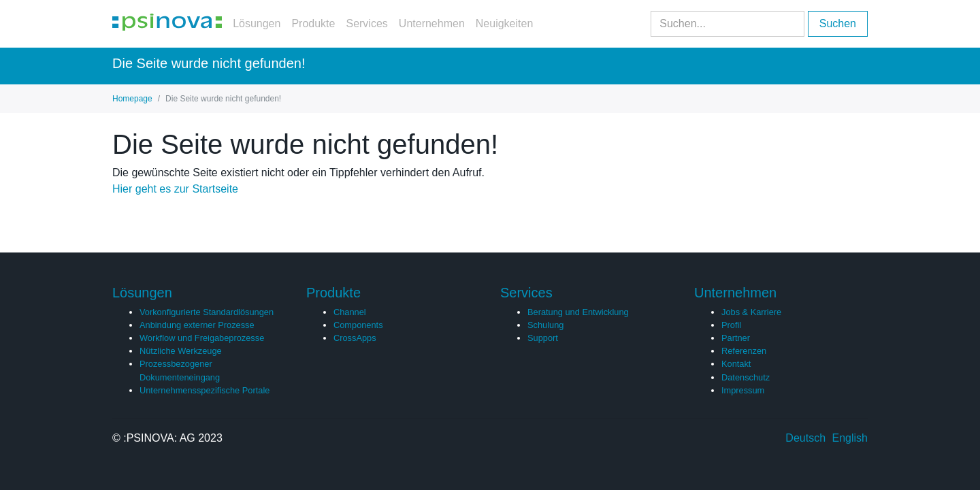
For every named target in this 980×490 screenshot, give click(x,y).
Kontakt (736, 364)
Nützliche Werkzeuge (181, 351)
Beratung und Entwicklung (578, 312)
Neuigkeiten (505, 23)
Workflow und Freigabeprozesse (202, 338)
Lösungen (257, 23)
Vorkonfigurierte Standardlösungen (207, 312)
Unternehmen (432, 23)
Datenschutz (746, 377)
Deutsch (805, 438)
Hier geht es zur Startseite (175, 189)
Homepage (132, 99)
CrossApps (355, 338)
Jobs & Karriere (751, 312)
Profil (731, 325)
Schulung (545, 325)
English (850, 438)
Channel (350, 312)
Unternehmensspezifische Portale (205, 390)
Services (366, 23)
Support (543, 338)
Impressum (743, 390)
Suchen (838, 23)
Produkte (313, 23)
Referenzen (744, 351)
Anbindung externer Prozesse (197, 325)
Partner (736, 338)
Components (358, 325)
